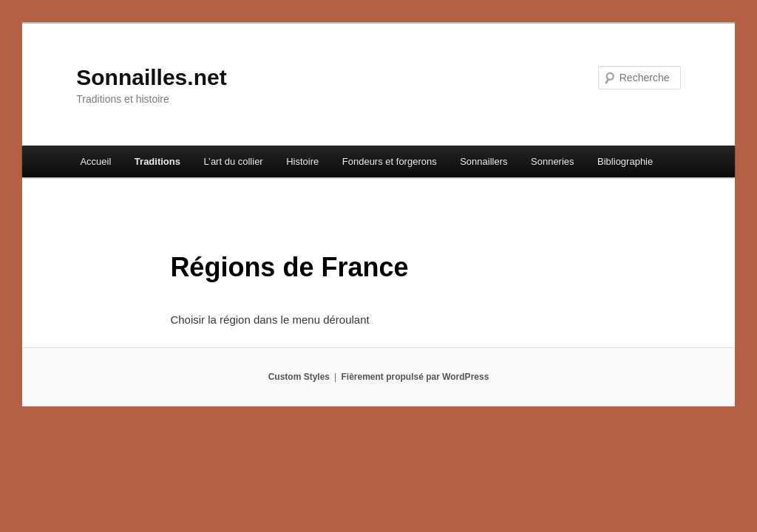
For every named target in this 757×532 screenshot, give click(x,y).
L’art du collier (233, 161)
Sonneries (553, 161)
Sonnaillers (483, 161)
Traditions (157, 161)
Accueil (95, 161)
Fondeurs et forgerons (390, 161)
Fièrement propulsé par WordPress (415, 377)
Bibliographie (625, 161)
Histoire (302, 161)
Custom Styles (299, 377)
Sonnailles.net (151, 77)
